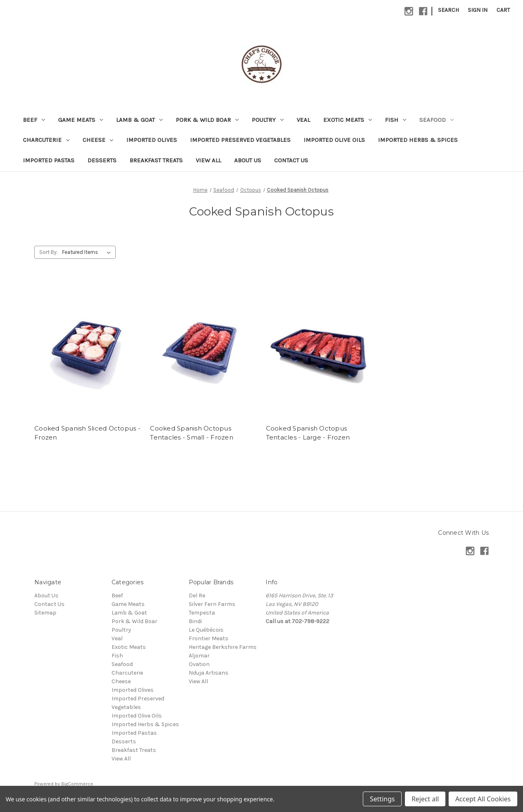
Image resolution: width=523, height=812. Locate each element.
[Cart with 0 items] (503, 10)
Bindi (195, 621)
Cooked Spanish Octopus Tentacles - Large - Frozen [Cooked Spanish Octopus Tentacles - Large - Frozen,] (308, 433)
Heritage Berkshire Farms (223, 647)
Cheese (98, 140)
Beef (34, 120)
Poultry (268, 120)
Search (448, 10)
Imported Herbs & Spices (418, 140)
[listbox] (88, 252)
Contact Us (291, 160)
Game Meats (80, 120)
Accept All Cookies (483, 799)
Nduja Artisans (209, 673)
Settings (382, 799)
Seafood (436, 120)
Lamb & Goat (139, 120)
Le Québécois (206, 630)
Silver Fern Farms (212, 604)
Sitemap (45, 613)
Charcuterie (46, 140)
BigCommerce (77, 784)
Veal (303, 120)
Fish (396, 120)
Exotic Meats (348, 120)
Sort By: (48, 252)
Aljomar (199, 656)
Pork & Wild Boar (207, 120)
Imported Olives (152, 140)
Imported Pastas (49, 160)
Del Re (197, 596)
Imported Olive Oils (334, 140)
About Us (248, 160)
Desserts (102, 160)
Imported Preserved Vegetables (240, 140)
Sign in (478, 10)
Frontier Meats (209, 638)
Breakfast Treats (156, 160)
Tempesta (202, 613)
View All (208, 160)
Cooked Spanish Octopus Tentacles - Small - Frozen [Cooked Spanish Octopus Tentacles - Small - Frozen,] (192, 433)
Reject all (425, 799)
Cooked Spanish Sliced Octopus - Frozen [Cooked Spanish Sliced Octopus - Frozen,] (87, 433)
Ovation (199, 664)
